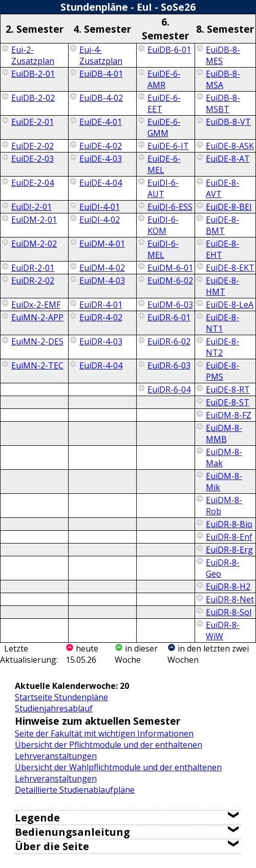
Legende (37, 818)
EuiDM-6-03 (170, 305)
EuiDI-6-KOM (163, 225)
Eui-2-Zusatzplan (33, 55)
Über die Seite (52, 846)
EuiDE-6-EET (164, 103)
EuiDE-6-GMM (164, 127)
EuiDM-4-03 (102, 280)
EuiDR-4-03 (101, 341)
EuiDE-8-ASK (230, 146)
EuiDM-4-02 (102, 268)
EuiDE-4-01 (101, 122)
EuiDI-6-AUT (163, 188)
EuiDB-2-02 (33, 98)
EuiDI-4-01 (100, 207)
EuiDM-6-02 (170, 280)
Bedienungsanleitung (72, 832)
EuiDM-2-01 (34, 220)
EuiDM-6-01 (170, 268)
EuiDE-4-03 (101, 159)
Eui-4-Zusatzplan (101, 55)
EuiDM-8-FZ (229, 415)
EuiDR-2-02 (33, 280)
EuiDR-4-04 (101, 365)
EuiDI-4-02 (100, 220)
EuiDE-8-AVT (222, 188)
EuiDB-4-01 (101, 74)
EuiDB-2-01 (33, 74)
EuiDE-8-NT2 (222, 347)
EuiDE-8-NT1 (222, 323)
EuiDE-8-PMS (222, 371)
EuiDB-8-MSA (223, 79)
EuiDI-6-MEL (163, 249)
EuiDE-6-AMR (164, 79)
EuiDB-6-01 (169, 50)
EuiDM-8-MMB (224, 433)
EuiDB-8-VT (228, 122)
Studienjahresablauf (54, 708)
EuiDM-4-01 (102, 244)
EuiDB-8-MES (223, 55)
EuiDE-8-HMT (222, 286)
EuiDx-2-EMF (36, 305)
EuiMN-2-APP (37, 317)
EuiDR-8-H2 (228, 587)
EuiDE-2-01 (33, 122)
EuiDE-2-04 (33, 183)
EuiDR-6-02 (169, 341)
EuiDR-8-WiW (223, 631)
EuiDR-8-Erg (229, 550)
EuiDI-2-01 (31, 207)
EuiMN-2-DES (37, 341)
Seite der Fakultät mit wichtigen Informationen (104, 733)
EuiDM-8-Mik (224, 482)
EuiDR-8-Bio (229, 524)
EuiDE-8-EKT (230, 268)
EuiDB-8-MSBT (223, 103)
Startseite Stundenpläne (61, 697)
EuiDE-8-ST (228, 402)
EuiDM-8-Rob (224, 506)
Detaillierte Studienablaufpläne (75, 790)
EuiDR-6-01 (169, 317)
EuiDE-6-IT (168, 146)
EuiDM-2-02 (34, 244)
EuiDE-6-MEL (164, 164)
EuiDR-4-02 (101, 317)
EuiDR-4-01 (101, 305)
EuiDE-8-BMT (222, 225)
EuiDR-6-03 (169, 365)
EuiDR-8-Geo (223, 568)
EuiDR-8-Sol (229, 612)
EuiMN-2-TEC (37, 365)
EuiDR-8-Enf (229, 537)
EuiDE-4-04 (101, 183)
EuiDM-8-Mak (224, 458)
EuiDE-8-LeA (230, 305)
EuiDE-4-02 (101, 146)
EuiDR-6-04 (169, 389)
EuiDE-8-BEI (229, 207)
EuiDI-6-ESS (170, 207)
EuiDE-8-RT (228, 389)
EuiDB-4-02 (101, 98)
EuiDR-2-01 (33, 268)
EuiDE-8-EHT (222, 249)
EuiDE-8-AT (228, 159)
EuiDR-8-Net (230, 599)
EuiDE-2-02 (33, 146)
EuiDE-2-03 (33, 159)
